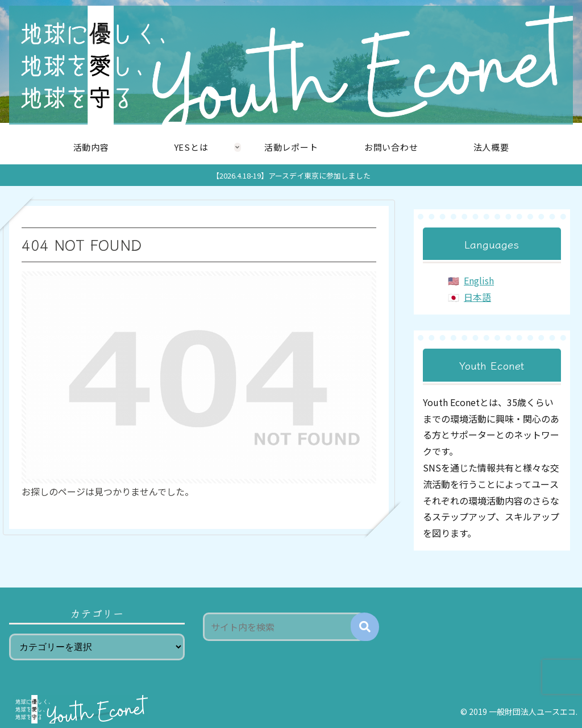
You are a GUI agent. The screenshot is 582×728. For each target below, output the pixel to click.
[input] (284, 627)
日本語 (477, 297)
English (479, 280)
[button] (365, 627)
